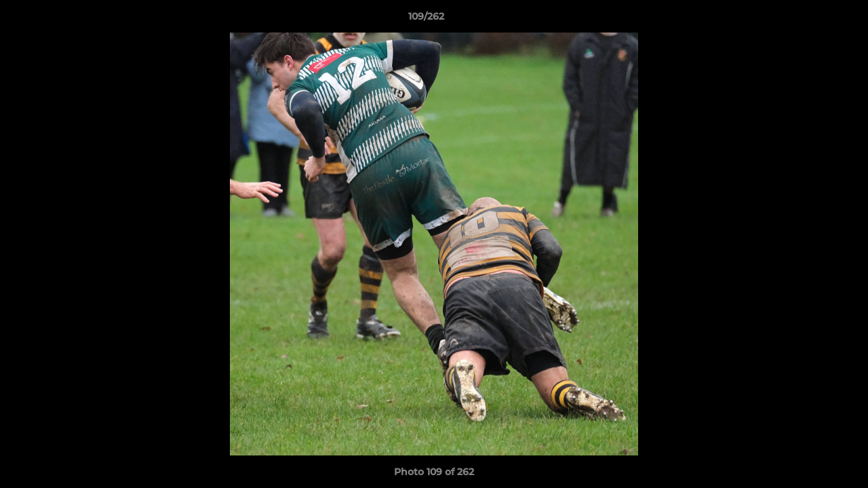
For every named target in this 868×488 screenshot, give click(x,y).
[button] (811, 20)
